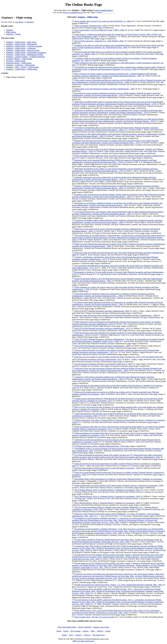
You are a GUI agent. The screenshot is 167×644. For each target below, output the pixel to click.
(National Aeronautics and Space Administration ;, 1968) (116, 315)
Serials (108, 631)
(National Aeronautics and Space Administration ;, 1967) (105, 89)
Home (59, 631)
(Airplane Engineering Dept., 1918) (99, 446)
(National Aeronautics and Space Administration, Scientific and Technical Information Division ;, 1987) (114, 75)
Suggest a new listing (101, 627)
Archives (87, 635)
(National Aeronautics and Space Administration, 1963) (102, 311)
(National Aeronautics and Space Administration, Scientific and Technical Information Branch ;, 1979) (116, 94)
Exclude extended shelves (103, 10)
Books (64, 635)
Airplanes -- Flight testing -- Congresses (21, 48)
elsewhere (30, 22)
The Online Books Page (83, 5)
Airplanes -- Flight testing (88, 17)
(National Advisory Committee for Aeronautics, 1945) (107, 496)
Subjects (100, 631)
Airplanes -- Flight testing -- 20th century (21, 42)
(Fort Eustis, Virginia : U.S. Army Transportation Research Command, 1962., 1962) (118, 585)
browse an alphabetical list (73, 12)
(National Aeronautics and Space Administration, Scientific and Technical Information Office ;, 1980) (113, 295)
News (71, 635)
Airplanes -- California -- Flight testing (20, 65)
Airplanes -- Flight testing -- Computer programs (24, 46)
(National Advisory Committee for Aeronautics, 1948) (119, 485)
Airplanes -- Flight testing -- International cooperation (26, 52)
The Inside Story (99, 635)
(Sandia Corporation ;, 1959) (107, 468)
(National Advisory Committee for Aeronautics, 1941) (107, 490)
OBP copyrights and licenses (83, 641)
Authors (85, 631)
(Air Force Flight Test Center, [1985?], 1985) (99, 30)
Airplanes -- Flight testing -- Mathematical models (25, 55)
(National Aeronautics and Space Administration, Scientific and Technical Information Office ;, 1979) (115, 142)
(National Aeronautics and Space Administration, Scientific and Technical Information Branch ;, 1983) (115, 129)
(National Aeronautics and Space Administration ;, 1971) (102, 328)
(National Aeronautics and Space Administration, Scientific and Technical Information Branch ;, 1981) (116, 187)
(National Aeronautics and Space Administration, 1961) (117, 456)
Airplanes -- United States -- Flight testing (22, 69)
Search (66, 631)
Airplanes (10, 30)
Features (79, 635)
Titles (93, 631)
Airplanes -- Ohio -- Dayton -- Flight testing (22, 67)
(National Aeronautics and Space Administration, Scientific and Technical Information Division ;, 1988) (119, 81)
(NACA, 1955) (103, 364)
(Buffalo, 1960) (99, 41)
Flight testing (11, 32)
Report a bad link (85, 627)
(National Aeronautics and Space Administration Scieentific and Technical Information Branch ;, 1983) (118, 238)
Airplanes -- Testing (13, 34)
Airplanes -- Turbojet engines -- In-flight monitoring (25, 57)
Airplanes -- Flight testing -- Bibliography (22, 44)
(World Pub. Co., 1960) (103, 21)
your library (19, 22)
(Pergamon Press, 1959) (90, 26)
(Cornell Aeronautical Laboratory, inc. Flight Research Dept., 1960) (118, 46)
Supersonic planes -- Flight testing (19, 63)
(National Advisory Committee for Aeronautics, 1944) (107, 503)
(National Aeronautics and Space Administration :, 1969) (102, 346)
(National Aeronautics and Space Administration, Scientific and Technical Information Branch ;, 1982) (117, 303)
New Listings (75, 631)
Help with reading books (67, 627)
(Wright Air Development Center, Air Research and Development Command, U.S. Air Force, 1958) (119, 68)
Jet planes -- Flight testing (16, 61)
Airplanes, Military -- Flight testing (19, 59)
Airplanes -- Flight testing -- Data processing (23, 50)
